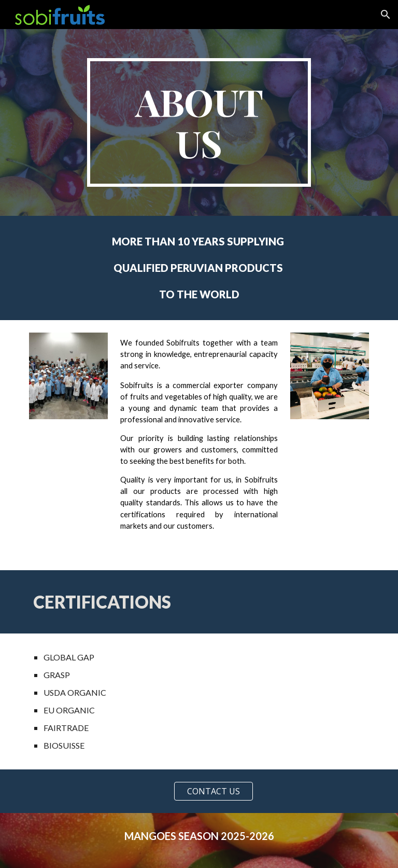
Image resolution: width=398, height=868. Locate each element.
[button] (386, 15)
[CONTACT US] (213, 791)
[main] (199, 122)
